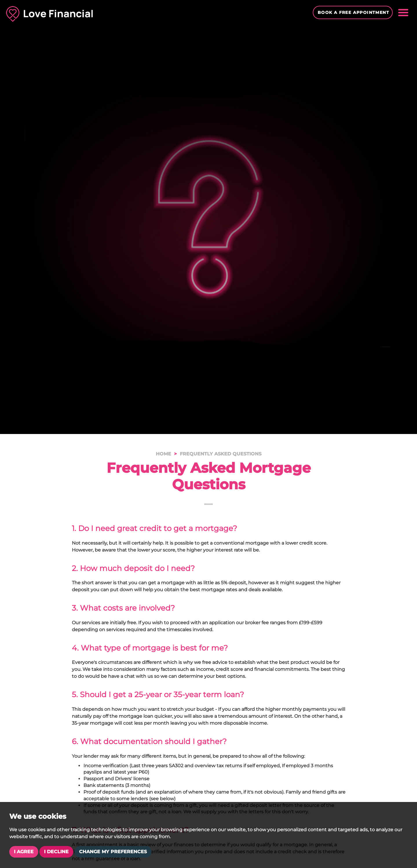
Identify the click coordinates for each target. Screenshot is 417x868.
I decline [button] (56, 852)
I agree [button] (24, 852)
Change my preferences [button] (113, 852)
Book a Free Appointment (353, 12)
